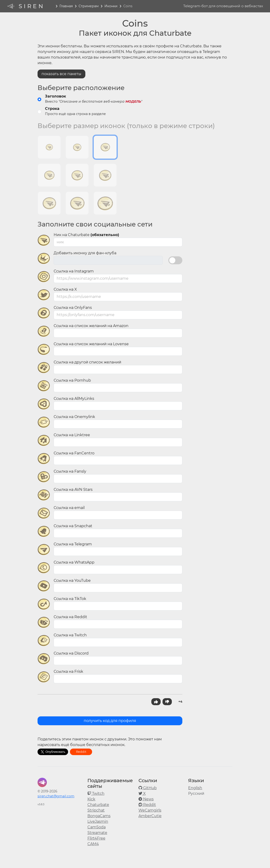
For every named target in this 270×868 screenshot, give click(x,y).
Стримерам (89, 6)
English (195, 788)
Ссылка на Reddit (70, 617)
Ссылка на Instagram (74, 271)
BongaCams (99, 816)
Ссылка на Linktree (72, 435)
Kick (91, 799)
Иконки (111, 6)
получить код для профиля (110, 721)
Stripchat (96, 810)
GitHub (148, 788)
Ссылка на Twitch (70, 635)
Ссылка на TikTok (70, 599)
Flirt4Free (96, 838)
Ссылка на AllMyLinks (74, 399)
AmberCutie (150, 816)
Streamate (97, 833)
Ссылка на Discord (71, 653)
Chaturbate (98, 805)
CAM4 (93, 844)
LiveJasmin (98, 821)
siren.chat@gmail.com (56, 796)
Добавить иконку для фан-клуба (85, 253)
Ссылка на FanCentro (74, 453)
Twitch (96, 793)
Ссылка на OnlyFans (73, 308)
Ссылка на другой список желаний (87, 362)
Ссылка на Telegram (73, 544)
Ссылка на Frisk (68, 671)
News (146, 799)
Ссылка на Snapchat (73, 526)
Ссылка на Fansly (70, 471)
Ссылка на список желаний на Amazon (91, 326)
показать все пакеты (61, 74)
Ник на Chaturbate (86, 235)
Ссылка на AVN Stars (73, 490)
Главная (66, 6)
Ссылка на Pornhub (72, 380)
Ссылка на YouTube (72, 580)
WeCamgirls (150, 810)
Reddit (81, 752)
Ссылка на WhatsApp (74, 562)
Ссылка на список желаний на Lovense (91, 344)
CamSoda (97, 827)
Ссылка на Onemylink (74, 417)
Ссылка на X (65, 289)
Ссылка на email (69, 508)
